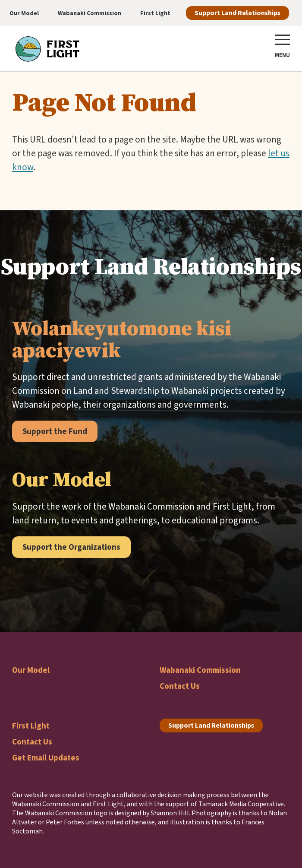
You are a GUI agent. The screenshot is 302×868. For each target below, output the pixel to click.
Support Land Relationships (238, 13)
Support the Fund (55, 431)
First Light (31, 726)
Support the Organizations (71, 547)
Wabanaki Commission (200, 670)
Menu (282, 55)
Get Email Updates (46, 758)
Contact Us (180, 686)
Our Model (31, 670)
